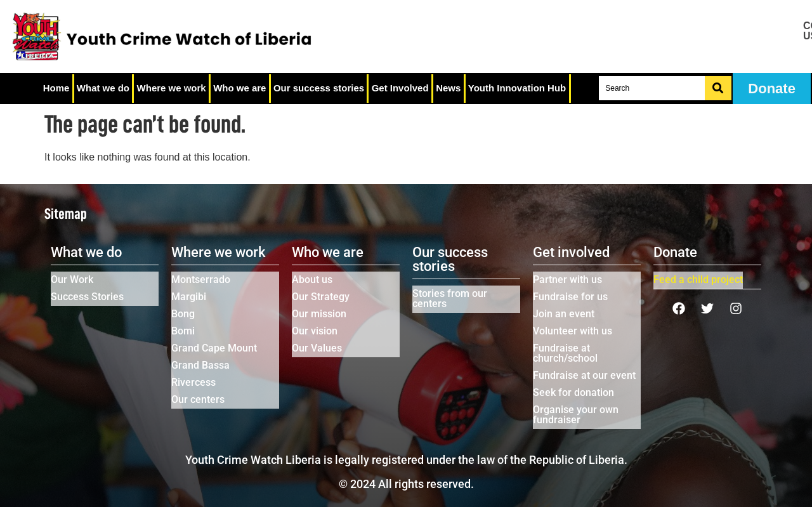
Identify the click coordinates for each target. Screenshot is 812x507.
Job (746, 41)
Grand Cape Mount (214, 348)
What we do (102, 89)
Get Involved (398, 89)
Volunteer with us (573, 331)
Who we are (239, 89)
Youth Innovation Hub (515, 89)
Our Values (317, 348)
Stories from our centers (450, 299)
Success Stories (87, 297)
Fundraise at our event (584, 375)
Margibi (189, 297)
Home (56, 89)
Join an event (564, 314)
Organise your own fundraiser (576, 415)
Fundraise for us (570, 297)
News (446, 89)
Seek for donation (573, 392)
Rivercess (193, 382)
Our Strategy (321, 297)
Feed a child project (698, 280)
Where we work (170, 89)
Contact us (747, 31)
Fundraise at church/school (565, 353)
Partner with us (567, 280)
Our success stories (318, 89)
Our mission (319, 314)
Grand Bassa (200, 365)
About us (312, 280)
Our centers (198, 399)
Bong (183, 314)
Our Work (72, 280)
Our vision (315, 331)
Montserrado (201, 280)
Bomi (183, 331)
